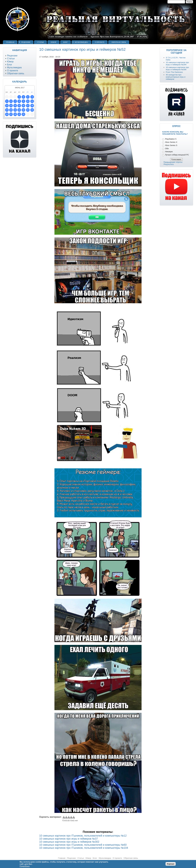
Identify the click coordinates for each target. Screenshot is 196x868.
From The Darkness (174, 72)
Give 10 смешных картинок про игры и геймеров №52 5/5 (73, 818)
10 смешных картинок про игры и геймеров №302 (69, 842)
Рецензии (26, 42)
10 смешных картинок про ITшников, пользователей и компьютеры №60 (83, 845)
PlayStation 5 (171, 139)
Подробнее (25, 866)
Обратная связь (119, 42)
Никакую (169, 152)
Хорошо (171, 864)
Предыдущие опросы (173, 162)
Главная (10, 42)
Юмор (53, 42)
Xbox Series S (171, 145)
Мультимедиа (81, 42)
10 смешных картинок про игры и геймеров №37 (69, 839)
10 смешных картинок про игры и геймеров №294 (177, 63)
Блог (65, 42)
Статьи (40, 42)
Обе (167, 149)
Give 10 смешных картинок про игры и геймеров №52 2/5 (66, 818)
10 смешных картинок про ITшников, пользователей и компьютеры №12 (83, 836)
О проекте (100, 42)
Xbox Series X (171, 142)
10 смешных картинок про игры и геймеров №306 (177, 68)
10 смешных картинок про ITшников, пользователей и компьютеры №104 (84, 848)
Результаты (169, 164)
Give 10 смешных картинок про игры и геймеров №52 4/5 (71, 818)
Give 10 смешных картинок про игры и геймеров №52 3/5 (68, 818)
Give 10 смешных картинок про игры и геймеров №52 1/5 (64, 818)
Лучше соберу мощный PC (177, 155)
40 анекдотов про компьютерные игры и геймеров (176, 77)
